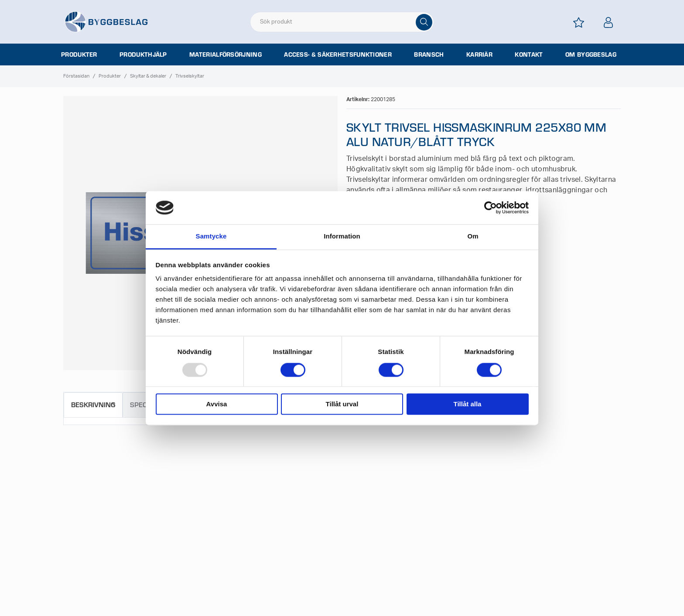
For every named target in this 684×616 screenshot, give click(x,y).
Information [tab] (342, 237)
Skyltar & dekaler (148, 76)
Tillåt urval (342, 404)
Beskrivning (93, 404)
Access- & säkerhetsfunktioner (338, 54)
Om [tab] (473, 237)
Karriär (479, 54)
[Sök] (424, 22)
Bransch (429, 54)
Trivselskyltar (190, 76)
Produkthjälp (143, 54)
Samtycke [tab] (211, 237)
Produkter (79, 54)
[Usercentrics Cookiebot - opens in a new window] (491, 208)
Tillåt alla (468, 404)
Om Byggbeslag (591, 54)
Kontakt (529, 54)
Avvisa (217, 404)
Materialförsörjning (226, 54)
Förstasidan (76, 76)
